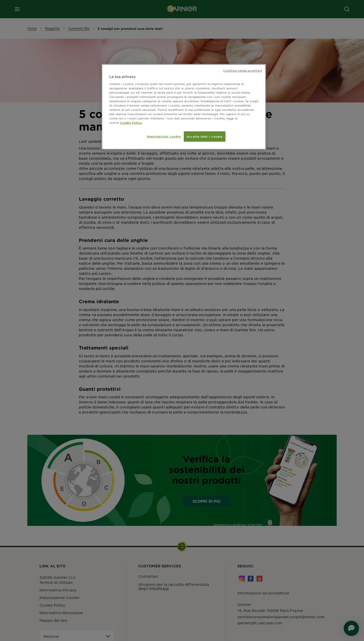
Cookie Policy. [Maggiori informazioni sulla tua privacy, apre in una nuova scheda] (131, 122)
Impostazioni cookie (164, 136)
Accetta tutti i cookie (205, 136)
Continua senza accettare (243, 70)
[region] (184, 107)
